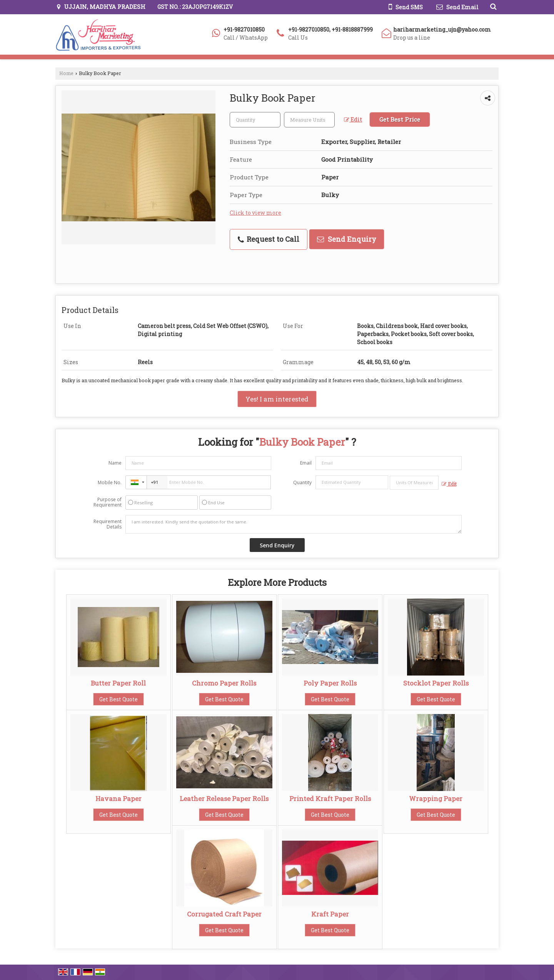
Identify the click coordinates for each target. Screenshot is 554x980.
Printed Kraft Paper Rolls (330, 799)
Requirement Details (108, 524)
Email (306, 463)
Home (66, 73)
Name (115, 463)
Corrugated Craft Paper (224, 914)
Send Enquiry (347, 239)
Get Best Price (400, 119)
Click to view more (255, 213)
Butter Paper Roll (118, 683)
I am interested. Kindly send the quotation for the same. (294, 524)
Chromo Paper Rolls (224, 683)
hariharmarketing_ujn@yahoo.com (442, 29)
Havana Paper (118, 799)
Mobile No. (110, 482)
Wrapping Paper (436, 799)
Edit (353, 120)
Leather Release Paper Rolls (224, 799)
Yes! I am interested (277, 399)
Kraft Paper (330, 914)
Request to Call (269, 239)
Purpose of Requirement (108, 502)
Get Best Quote (118, 699)
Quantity (302, 482)
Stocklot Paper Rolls (436, 683)
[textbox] (309, 120)
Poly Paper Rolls (330, 683)
